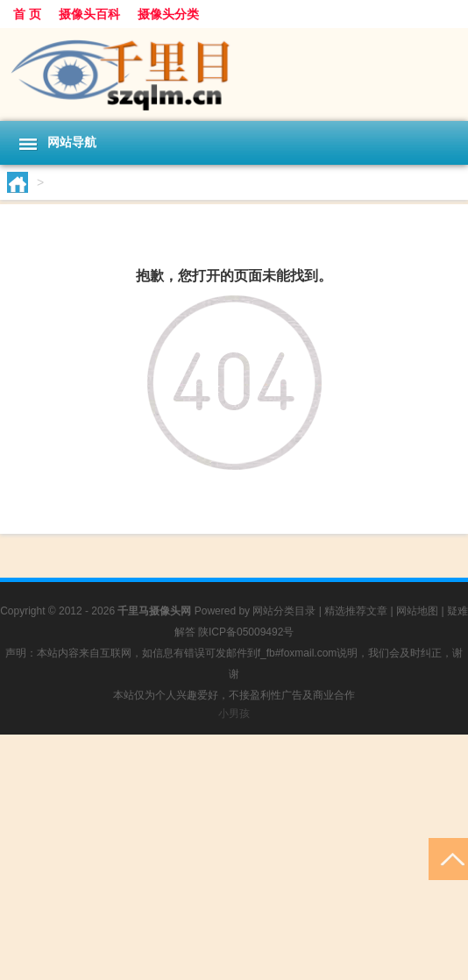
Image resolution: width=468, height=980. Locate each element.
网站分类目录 (284, 611)
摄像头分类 (168, 14)
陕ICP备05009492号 (246, 632)
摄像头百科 (89, 14)
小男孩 (234, 714)
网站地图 (417, 611)
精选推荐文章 (356, 611)
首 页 (27, 14)
